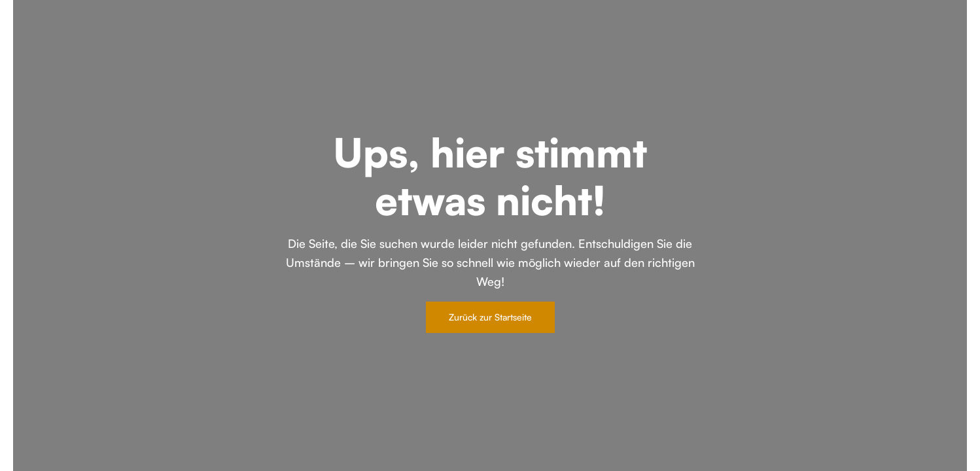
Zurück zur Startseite (490, 317)
